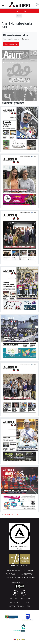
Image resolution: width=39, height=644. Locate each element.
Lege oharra (25, 598)
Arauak (26, 602)
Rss (28, 606)
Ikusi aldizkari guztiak (11, 514)
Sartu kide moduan (11, 44)
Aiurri (19, 16)
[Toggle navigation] (3, 5)
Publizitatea (15, 602)
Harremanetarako (16, 606)
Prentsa (19, 11)
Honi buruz (13, 598)
